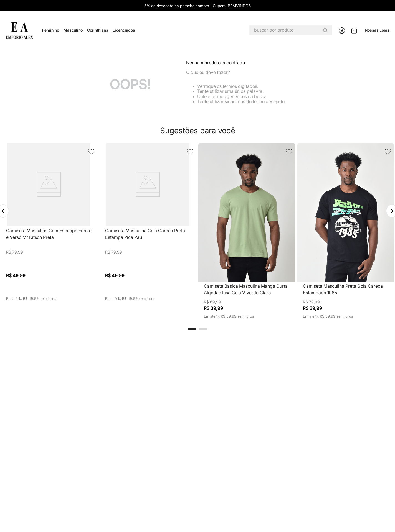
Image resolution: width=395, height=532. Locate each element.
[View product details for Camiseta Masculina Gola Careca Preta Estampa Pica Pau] (148, 231)
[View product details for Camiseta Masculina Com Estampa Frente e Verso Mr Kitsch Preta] (49, 231)
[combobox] (291, 30)
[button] (192, 329)
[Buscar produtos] (325, 30)
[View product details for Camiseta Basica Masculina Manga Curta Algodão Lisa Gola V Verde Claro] (247, 231)
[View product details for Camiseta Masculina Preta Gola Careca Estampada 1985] (346, 231)
